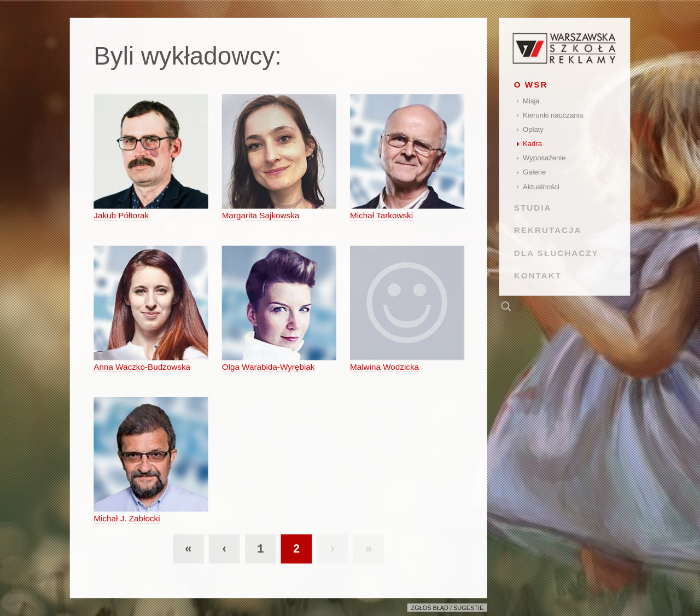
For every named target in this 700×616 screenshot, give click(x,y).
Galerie (534, 172)
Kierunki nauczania (553, 115)
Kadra (532, 144)
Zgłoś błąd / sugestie (448, 608)
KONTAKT (538, 275)
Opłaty (533, 129)
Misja (531, 101)
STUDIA (533, 208)
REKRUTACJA (548, 230)
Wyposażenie (544, 158)
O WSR (531, 85)
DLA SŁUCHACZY (556, 252)
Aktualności (541, 187)
